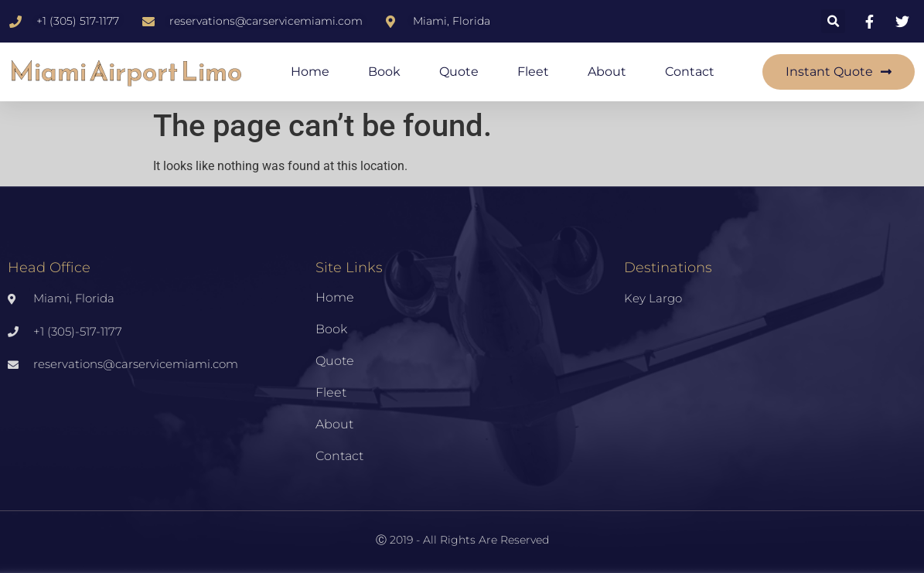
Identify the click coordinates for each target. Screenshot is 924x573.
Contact (690, 72)
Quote (459, 72)
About (607, 72)
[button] (833, 21)
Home (310, 72)
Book (384, 72)
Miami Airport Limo (126, 72)
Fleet (533, 72)
